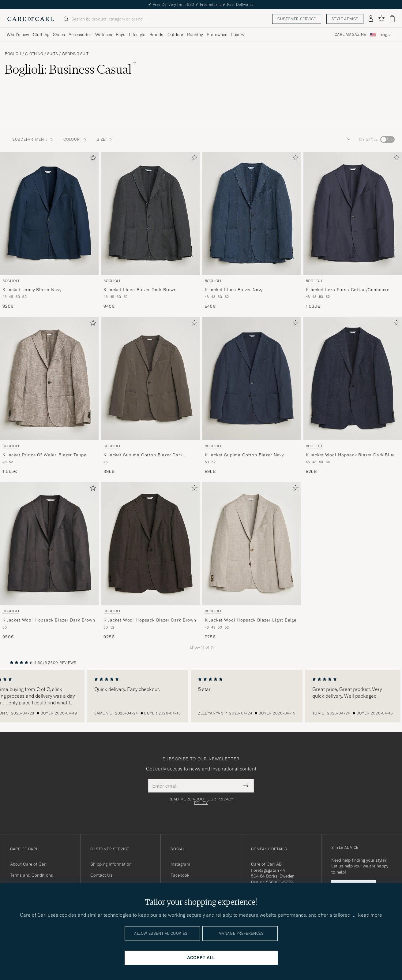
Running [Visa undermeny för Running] (195, 35)
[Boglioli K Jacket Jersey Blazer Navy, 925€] (49, 231)
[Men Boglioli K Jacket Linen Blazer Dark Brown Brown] (150, 213)
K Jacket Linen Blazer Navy (234, 290)
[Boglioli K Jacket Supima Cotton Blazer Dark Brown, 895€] (150, 396)
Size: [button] (105, 139)
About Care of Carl (28, 864)
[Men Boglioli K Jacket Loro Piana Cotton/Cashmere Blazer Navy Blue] (353, 213)
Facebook (180, 875)
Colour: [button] (75, 139)
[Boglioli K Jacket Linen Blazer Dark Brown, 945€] (150, 231)
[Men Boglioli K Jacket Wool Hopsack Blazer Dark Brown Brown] (49, 544)
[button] (348, 139)
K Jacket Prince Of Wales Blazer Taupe (44, 455)
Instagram (180, 864)
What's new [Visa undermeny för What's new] (18, 35)
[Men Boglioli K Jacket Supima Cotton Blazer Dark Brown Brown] (150, 378)
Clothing (34, 54)
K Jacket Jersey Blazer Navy (32, 290)
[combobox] (387, 35)
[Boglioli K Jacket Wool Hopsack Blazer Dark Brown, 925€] (150, 561)
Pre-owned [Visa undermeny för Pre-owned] (217, 35)
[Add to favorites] (92, 159)
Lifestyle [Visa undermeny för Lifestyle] (137, 35)
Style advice (345, 19)
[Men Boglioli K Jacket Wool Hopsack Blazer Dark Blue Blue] (353, 378)
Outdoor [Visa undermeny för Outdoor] (175, 35)
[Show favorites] (381, 19)
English (387, 35)
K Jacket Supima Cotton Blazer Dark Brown (143, 455)
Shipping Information (111, 864)
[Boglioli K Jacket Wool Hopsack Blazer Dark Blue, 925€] (353, 396)
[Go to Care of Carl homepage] (31, 19)
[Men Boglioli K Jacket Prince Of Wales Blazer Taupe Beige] (49, 378)
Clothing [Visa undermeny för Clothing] (41, 35)
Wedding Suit (75, 54)
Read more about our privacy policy (201, 801)
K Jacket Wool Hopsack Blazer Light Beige (251, 620)
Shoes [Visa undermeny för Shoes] (59, 35)
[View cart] (392, 19)
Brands (156, 35)
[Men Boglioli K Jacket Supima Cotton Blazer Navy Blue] (252, 378)
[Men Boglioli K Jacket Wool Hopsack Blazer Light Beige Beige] (252, 544)
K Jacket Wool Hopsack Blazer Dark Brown (49, 620)
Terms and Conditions (32, 875)
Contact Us (101, 875)
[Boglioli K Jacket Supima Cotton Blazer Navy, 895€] (252, 396)
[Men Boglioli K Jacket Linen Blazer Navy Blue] (252, 213)
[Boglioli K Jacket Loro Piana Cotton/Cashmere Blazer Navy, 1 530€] (353, 231)
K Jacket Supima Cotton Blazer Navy (244, 455)
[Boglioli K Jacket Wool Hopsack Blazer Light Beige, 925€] (252, 561)
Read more (370, 915)
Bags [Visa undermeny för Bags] (120, 35)
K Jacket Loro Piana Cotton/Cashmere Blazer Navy (348, 290)
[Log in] (371, 19)
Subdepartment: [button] (33, 139)
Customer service (297, 19)
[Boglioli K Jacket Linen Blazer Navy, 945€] (252, 231)
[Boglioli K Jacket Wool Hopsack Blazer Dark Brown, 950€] (49, 561)
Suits (53, 54)
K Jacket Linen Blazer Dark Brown (140, 290)
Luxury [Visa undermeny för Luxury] (238, 35)
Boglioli (13, 54)
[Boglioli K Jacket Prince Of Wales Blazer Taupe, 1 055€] (49, 396)
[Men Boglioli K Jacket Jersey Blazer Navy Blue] (49, 213)
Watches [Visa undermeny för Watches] (104, 35)
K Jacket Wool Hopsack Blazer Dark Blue (350, 455)
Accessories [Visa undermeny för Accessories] (80, 35)
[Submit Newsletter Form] (246, 786)
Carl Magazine (350, 35)
